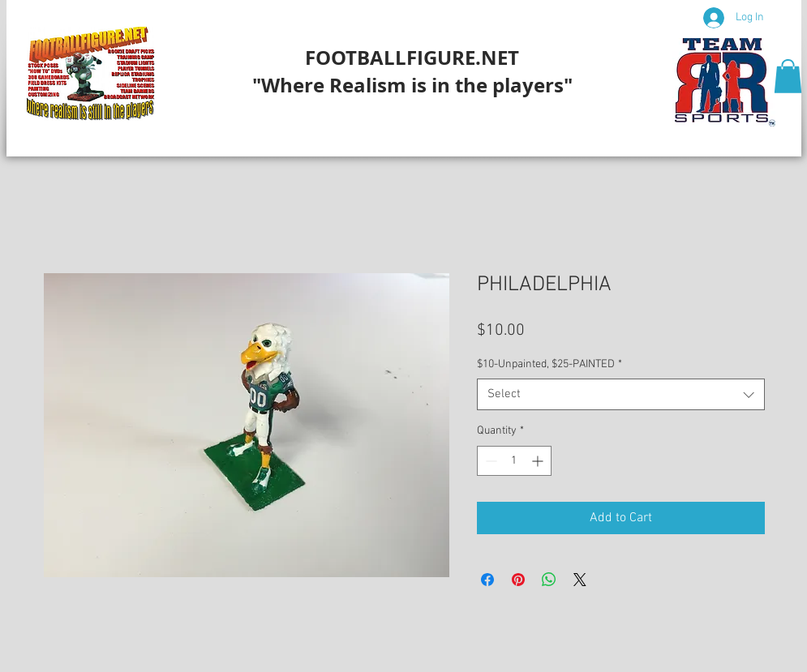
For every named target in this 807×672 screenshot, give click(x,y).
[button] (788, 76)
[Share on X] (580, 580)
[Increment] (539, 461)
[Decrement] (489, 461)
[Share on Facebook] (487, 580)
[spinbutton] (514, 461)
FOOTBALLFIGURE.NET (412, 58)
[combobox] (621, 394)
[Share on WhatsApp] (549, 580)
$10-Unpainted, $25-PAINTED (549, 364)
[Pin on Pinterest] (518, 580)
